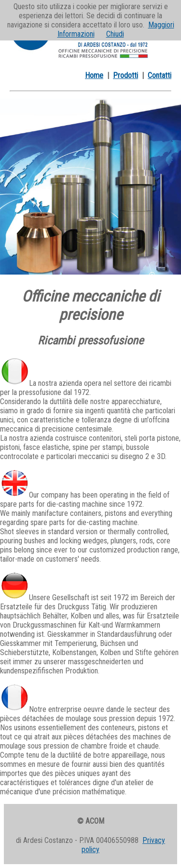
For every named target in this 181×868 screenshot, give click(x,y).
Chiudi (115, 34)
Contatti (160, 75)
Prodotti (125, 75)
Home (94, 75)
